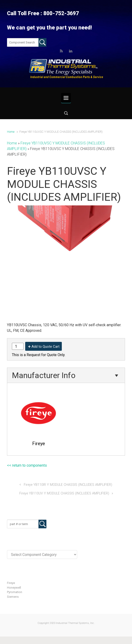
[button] (66, 113)
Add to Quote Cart (45, 347)
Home (11, 132)
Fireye (11, 583)
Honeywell (14, 588)
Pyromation (15, 592)
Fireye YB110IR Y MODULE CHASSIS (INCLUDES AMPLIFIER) (68, 485)
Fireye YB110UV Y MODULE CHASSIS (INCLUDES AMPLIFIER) (64, 493)
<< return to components (27, 465)
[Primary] (66, 98)
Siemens (13, 597)
